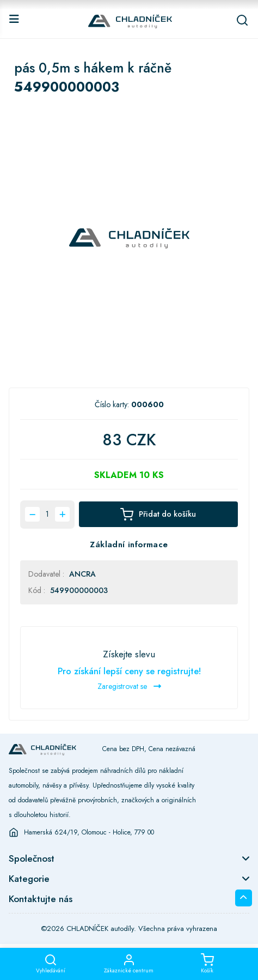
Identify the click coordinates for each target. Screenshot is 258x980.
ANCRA (82, 574)
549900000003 (79, 590)
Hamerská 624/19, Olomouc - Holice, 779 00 (89, 832)
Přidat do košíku (158, 515)
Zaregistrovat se (129, 686)
